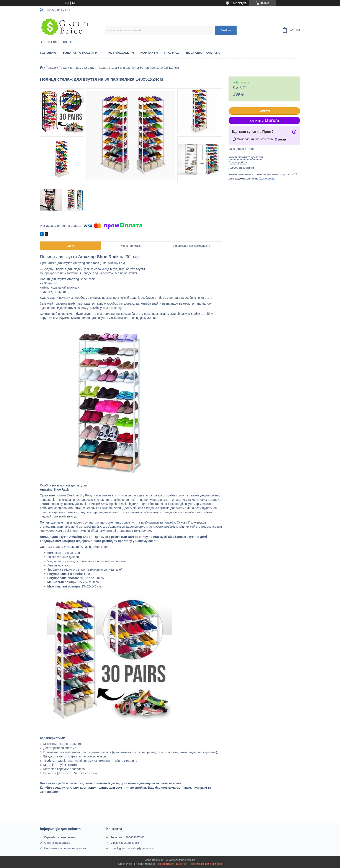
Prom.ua (190, 860)
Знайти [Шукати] (226, 30)
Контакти (149, 53)
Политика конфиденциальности (65, 848)
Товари (51, 68)
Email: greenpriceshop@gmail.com (132, 848)
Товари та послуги (80, 53)
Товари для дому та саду (77, 68)
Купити (264, 111)
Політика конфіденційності (206, 864)
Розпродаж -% (121, 53)
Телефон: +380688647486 (127, 837)
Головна (48, 53)
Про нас (172, 53)
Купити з (264, 121)
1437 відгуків (239, 3)
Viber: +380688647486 (125, 843)
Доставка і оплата (203, 53)
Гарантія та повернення (60, 837)
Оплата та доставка (57, 843)
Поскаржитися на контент (172, 864)
